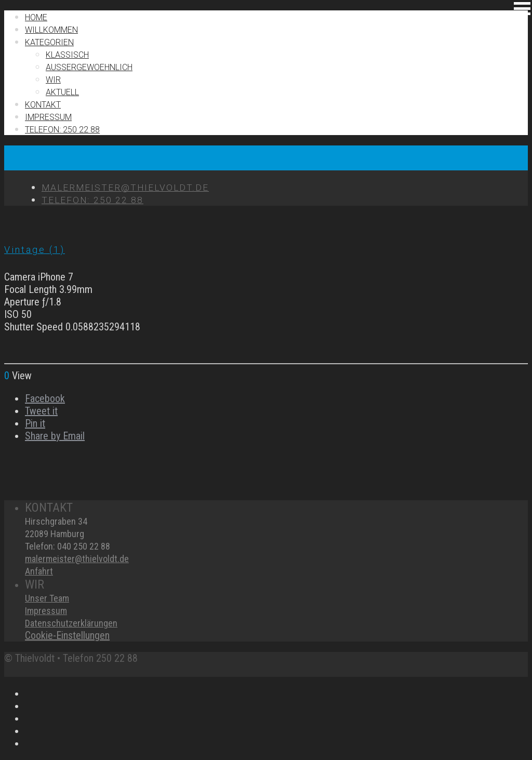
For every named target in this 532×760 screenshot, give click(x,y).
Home (36, 17)
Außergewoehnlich (89, 67)
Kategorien (49, 42)
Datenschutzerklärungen (71, 623)
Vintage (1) (35, 250)
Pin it (35, 423)
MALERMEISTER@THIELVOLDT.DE (125, 188)
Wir (53, 80)
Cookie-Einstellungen (67, 635)
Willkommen (51, 30)
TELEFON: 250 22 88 (62, 130)
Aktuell (62, 92)
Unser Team (47, 598)
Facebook (45, 398)
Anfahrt (39, 571)
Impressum (46, 611)
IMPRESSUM (48, 117)
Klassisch (67, 55)
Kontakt (43, 105)
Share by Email (55, 436)
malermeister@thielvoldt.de (77, 559)
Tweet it (41, 411)
